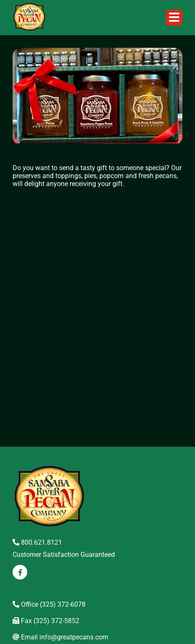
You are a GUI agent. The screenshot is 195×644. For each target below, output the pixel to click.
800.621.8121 (37, 542)
